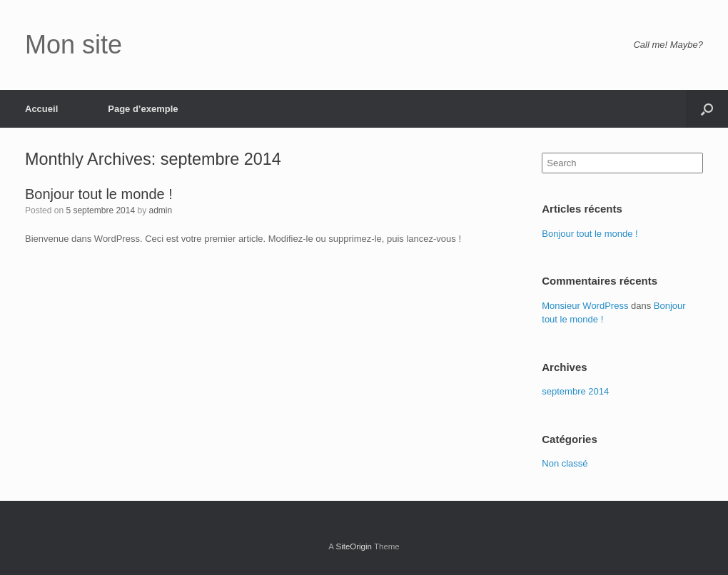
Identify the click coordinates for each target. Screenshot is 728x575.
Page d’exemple (143, 109)
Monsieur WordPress (585, 306)
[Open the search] (707, 109)
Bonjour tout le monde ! (99, 194)
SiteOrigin (354, 546)
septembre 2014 (575, 391)
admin (160, 210)
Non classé (565, 463)
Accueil (41, 109)
